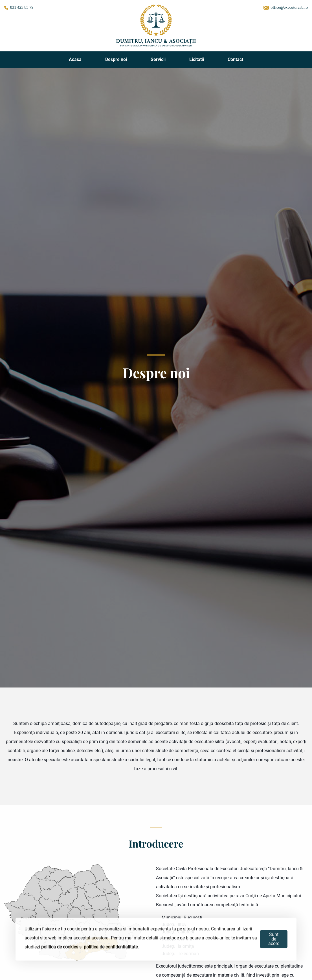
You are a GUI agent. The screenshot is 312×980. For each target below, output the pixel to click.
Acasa (75, 59)
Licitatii (197, 59)
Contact (235, 59)
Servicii (158, 59)
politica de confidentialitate (111, 947)
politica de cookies (60, 947)
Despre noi (116, 59)
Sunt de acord (274, 939)
